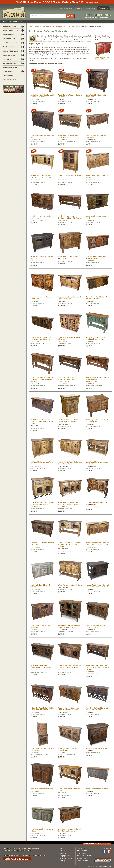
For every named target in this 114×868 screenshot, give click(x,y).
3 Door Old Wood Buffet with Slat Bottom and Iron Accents (42, 709)
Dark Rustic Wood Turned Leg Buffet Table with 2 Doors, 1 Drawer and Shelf (69, 379)
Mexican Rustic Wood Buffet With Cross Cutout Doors (70, 463)
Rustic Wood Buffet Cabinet (68, 257)
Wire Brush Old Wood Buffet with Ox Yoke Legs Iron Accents (70, 830)
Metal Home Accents (10, 43)
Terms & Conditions (83, 861)
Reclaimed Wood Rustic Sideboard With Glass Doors (41, 667)
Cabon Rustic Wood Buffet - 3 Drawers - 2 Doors (96, 298)
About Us (62, 851)
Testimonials (81, 848)
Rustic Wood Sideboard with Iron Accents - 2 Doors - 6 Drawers (70, 667)
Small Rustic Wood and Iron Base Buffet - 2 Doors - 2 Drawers (42, 503)
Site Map (62, 861)
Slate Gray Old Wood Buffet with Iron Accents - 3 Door (97, 709)
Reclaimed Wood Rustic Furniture (70, 27)
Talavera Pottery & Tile (11, 31)
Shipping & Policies (65, 856)
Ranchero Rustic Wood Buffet (41, 216)
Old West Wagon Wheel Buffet (96, 502)
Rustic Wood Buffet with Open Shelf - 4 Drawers (69, 136)
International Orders (66, 858)
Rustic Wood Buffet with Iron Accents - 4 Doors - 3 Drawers (41, 177)
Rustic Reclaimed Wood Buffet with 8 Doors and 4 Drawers (41, 338)
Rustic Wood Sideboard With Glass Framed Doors (96, 626)
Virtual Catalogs (82, 853)
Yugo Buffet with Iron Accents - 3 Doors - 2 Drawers (70, 298)
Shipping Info (79, 8)
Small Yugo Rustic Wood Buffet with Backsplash (97, 421)
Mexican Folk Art (9, 39)
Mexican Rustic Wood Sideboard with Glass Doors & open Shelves (97, 586)
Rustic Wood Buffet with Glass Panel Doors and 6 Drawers (69, 709)
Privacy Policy (82, 858)
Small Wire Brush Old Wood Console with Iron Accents (68, 421)
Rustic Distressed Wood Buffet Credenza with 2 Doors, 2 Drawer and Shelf (97, 668)
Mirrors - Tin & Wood (10, 51)
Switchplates (7, 59)
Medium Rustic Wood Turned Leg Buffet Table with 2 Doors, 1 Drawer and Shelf (97, 379)
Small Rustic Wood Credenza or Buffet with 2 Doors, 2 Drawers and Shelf (42, 379)
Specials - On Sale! (10, 80)
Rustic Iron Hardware (10, 47)
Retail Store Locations (84, 856)
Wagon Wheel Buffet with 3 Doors (70, 585)
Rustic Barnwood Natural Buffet (97, 789)
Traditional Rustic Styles (52, 27)
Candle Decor (8, 72)
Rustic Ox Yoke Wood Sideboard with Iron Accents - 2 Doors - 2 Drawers (70, 545)
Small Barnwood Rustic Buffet (96, 748)
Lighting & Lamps (9, 55)
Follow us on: (107, 848)
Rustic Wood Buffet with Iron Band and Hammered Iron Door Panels (42, 422)
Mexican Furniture (9, 26)
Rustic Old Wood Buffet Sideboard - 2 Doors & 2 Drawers (70, 217)
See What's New (9, 76)
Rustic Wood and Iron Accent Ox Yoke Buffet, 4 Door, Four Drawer (97, 544)
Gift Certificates (82, 851)
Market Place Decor (10, 63)
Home (61, 8)
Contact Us (69, 8)
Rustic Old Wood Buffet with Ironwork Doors (68, 749)
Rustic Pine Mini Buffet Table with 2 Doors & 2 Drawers (42, 96)
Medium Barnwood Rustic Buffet (42, 789)
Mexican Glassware (10, 67)
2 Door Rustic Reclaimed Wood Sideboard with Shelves (69, 626)
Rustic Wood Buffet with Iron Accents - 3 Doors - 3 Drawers (69, 503)
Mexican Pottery (9, 35)
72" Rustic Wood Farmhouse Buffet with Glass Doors (96, 257)
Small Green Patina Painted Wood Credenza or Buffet (95, 338)
